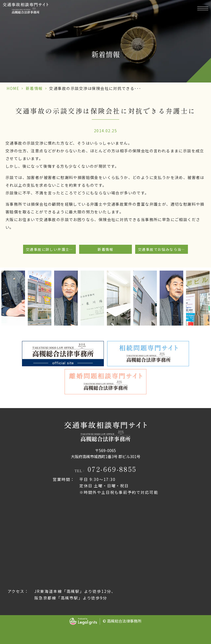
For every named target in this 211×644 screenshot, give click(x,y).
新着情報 (34, 88)
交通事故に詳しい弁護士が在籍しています (51, 249)
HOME (13, 88)
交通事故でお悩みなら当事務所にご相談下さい (163, 249)
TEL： (106, 469)
